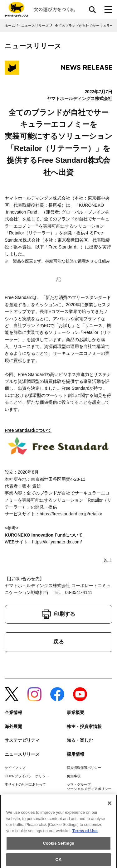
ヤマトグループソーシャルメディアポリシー (89, 786)
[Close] (110, 805)
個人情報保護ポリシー (84, 768)
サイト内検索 (92, 9)
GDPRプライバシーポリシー (27, 776)
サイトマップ (15, 768)
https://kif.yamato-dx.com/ (57, 542)
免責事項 (74, 776)
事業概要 (76, 712)
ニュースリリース (22, 754)
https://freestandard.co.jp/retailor (71, 514)
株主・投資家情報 (84, 726)
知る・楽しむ (80, 740)
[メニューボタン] (108, 9)
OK (59, 861)
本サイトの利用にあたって (25, 784)
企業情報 (13, 712)
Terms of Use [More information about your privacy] (85, 833)
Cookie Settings (58, 845)
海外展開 (13, 726)
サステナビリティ (22, 740)
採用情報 (76, 754)
